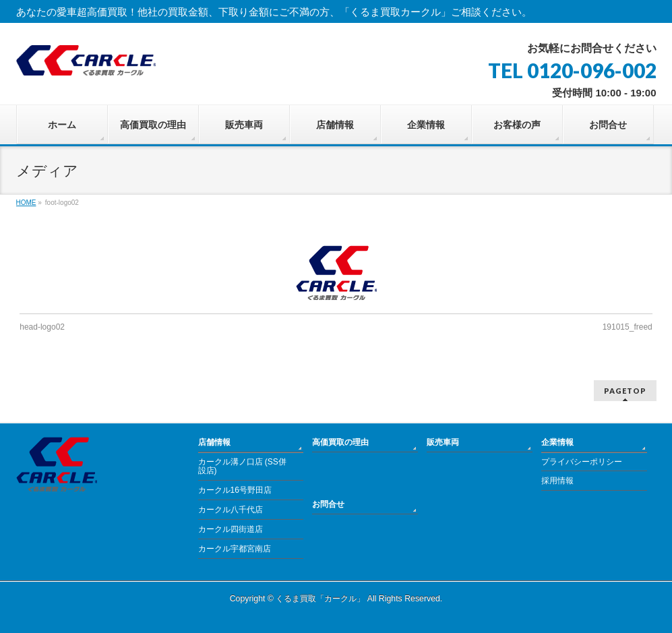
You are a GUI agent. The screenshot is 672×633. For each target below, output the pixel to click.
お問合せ (328, 504)
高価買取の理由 (340, 442)
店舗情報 (214, 442)
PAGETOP (625, 391)
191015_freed (628, 327)
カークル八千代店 (231, 510)
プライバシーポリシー (582, 462)
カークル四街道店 (231, 529)
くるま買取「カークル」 (320, 599)
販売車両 (443, 442)
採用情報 (557, 481)
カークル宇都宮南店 (235, 549)
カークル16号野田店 (235, 490)
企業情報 (557, 442)
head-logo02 (42, 327)
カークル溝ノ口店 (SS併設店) (242, 466)
